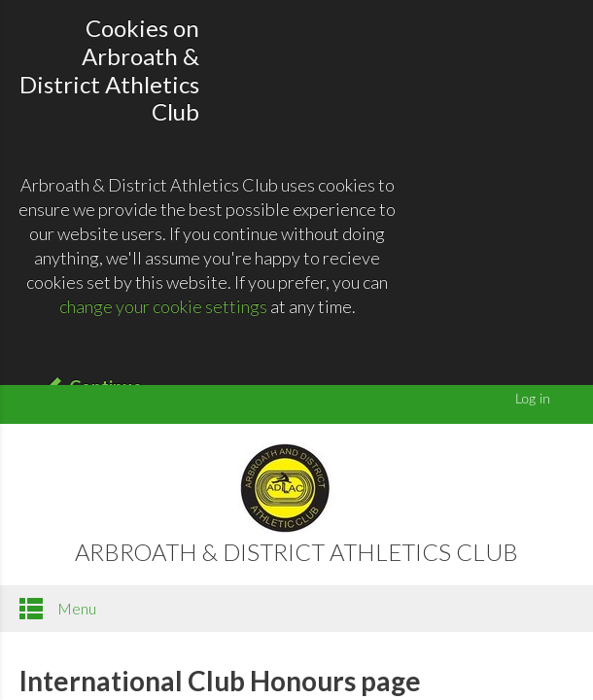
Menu (58, 609)
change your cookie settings (163, 306)
